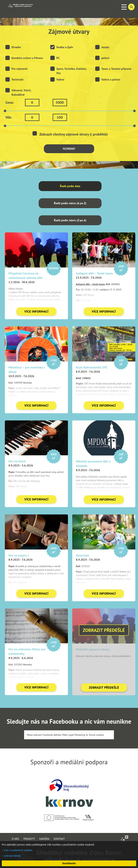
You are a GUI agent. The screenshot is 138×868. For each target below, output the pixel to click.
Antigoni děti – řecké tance (94, 273)
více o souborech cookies (18, 850)
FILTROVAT (69, 149)
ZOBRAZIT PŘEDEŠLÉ (104, 687)
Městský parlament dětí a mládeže (93, 464)
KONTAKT (59, 839)
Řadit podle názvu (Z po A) (70, 220)
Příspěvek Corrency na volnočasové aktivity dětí (26, 276)
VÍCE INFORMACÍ (36, 311)
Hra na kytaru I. (19, 555)
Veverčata (82, 555)
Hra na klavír (17, 461)
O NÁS (15, 839)
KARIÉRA (44, 839)
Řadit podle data (70, 186)
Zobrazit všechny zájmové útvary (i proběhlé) (70, 134)
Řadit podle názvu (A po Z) (70, 203)
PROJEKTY (29, 839)
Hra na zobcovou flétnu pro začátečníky (27, 651)
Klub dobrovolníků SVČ (92, 367)
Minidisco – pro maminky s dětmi (27, 370)
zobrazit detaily (12, 856)
